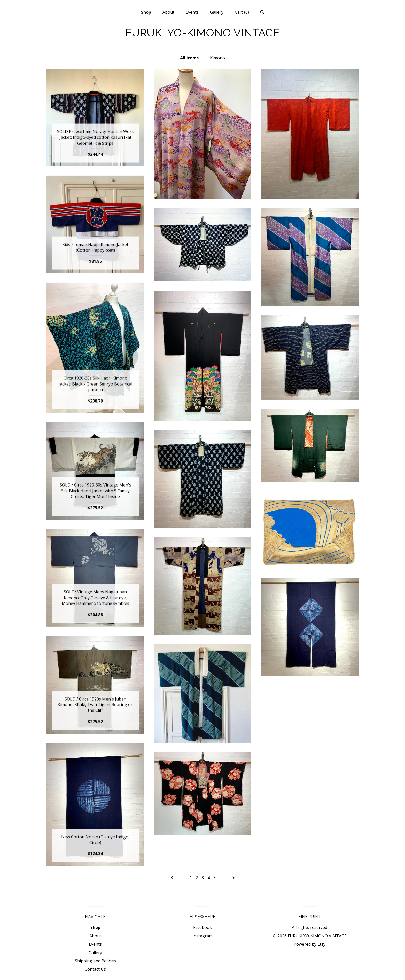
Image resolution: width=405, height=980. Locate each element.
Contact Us (95, 969)
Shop (146, 12)
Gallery (217, 12)
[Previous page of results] (172, 878)
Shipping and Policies (95, 961)
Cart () (242, 12)
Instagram (202, 936)
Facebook (202, 927)
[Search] (262, 13)
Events (192, 12)
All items (189, 58)
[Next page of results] (233, 878)
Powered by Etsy (310, 944)
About (168, 12)
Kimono (217, 58)
